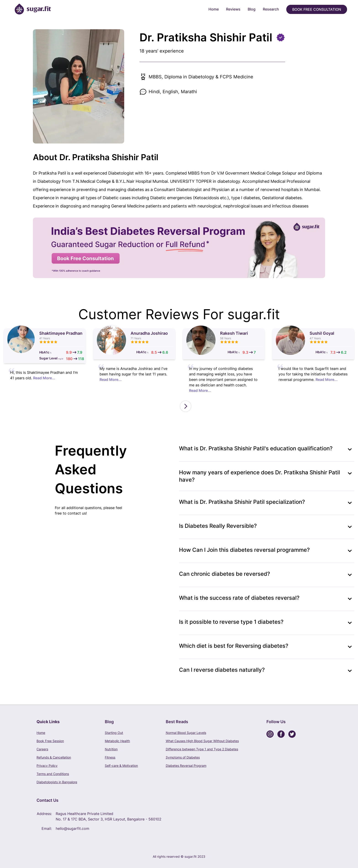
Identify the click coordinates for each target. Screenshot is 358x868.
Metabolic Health (117, 741)
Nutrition (111, 749)
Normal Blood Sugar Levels (186, 733)
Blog (252, 9)
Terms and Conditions (53, 774)
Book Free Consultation (317, 9)
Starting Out (114, 733)
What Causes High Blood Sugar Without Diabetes (202, 741)
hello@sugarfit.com (72, 828)
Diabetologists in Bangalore (57, 782)
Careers (42, 749)
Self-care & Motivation (121, 766)
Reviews (233, 9)
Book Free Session (50, 741)
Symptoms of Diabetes (183, 757)
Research (271, 9)
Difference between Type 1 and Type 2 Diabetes (202, 749)
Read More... (44, 378)
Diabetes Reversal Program (186, 766)
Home (214, 9)
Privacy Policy (47, 766)
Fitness (110, 757)
